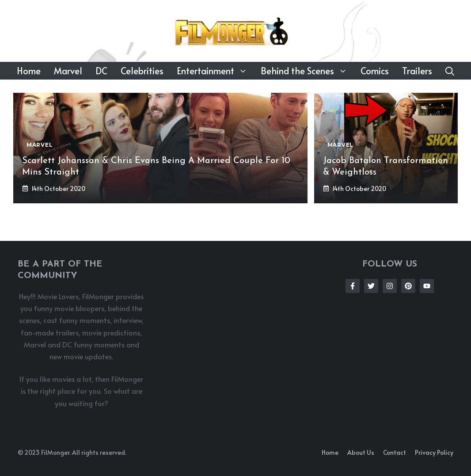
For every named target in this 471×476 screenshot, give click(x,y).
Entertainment (215, 71)
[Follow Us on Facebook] (353, 286)
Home (29, 71)
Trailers (417, 71)
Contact (395, 452)
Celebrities (142, 71)
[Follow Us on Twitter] (371, 286)
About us (361, 452)
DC (101, 71)
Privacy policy (434, 452)
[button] (450, 71)
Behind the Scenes (307, 71)
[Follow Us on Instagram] (390, 286)
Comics (375, 71)
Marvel (68, 71)
